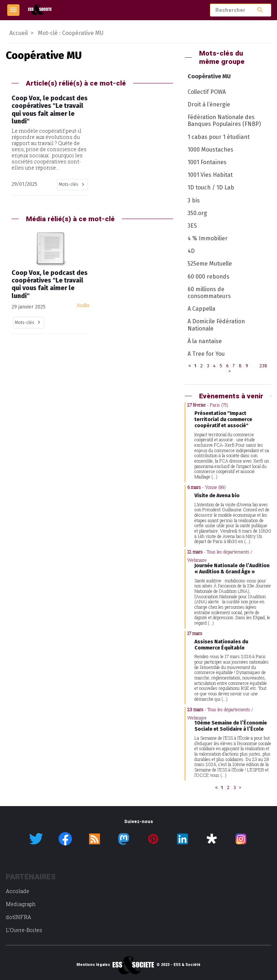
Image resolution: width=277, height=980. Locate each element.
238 (263, 366)
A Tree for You (206, 354)
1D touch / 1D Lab (211, 187)
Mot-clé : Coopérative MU (71, 33)
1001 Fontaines (207, 162)
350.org (197, 213)
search (260, 10)
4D (191, 251)
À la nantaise (205, 341)
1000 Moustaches (210, 150)
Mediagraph (21, 904)
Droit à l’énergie (209, 104)
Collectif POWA (207, 92)
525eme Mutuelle (210, 264)
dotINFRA (18, 917)
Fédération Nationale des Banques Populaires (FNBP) (224, 121)
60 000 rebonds (208, 277)
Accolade (17, 891)
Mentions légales (93, 965)
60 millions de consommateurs (209, 293)
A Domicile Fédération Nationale (216, 325)
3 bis (194, 200)
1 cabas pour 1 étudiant (219, 137)
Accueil (19, 33)
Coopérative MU (209, 76)
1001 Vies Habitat (210, 175)
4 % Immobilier (208, 238)
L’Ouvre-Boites (24, 930)
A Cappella (201, 309)
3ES (192, 226)
